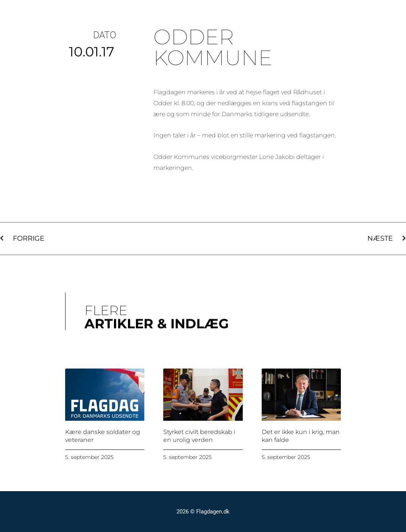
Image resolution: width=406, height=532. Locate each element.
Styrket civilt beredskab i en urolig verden (199, 436)
